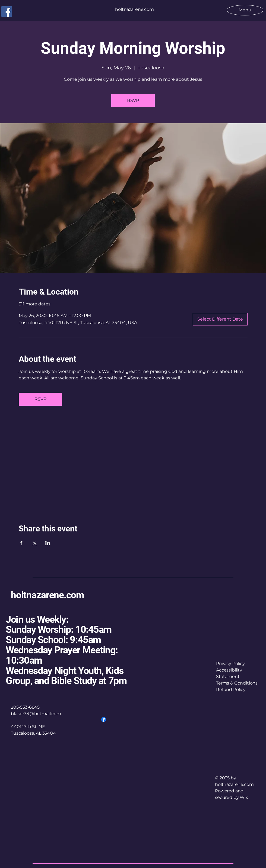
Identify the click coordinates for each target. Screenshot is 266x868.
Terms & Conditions (237, 683)
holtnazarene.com (47, 595)
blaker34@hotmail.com (36, 714)
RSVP (133, 100)
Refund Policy (231, 690)
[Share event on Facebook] (21, 543)
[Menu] (245, 10)
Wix (244, 797)
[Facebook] (7, 12)
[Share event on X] (35, 543)
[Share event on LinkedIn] (48, 543)
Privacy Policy (230, 664)
